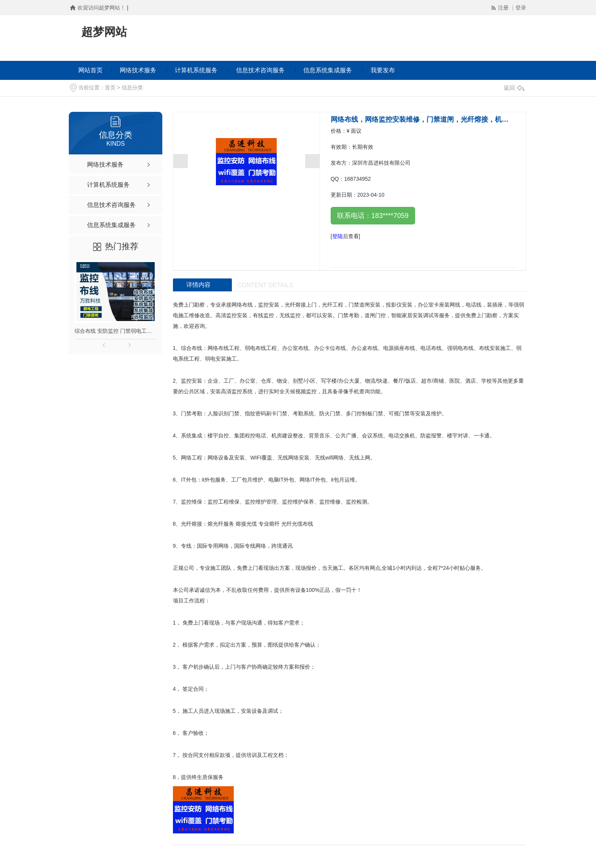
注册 (504, 8)
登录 (521, 8)
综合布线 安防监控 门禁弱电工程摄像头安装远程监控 (116, 331)
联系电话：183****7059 (373, 216)
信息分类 (132, 87)
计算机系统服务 (196, 70)
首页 (110, 87)
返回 (514, 88)
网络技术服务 (138, 70)
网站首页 (90, 70)
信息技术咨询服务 (260, 70)
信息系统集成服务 (328, 70)
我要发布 (383, 70)
